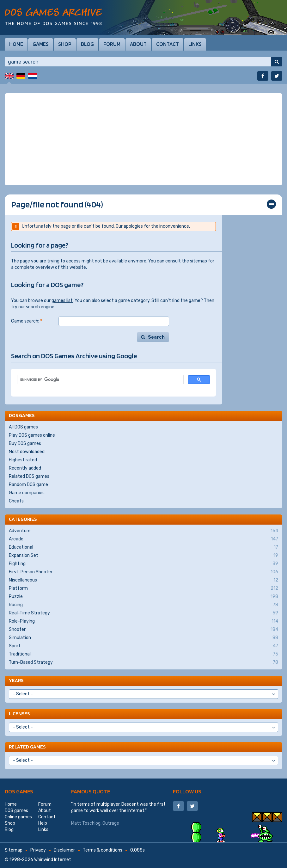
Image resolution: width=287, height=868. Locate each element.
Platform (143, 588)
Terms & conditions (103, 850)
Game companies (27, 493)
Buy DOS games (25, 443)
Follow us (187, 791)
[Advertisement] (143, 139)
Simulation (143, 638)
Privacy (38, 850)
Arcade (143, 539)
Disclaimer (64, 850)
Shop (65, 44)
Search (156, 337)
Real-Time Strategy (143, 613)
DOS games (19, 791)
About (138, 44)
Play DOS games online (32, 435)
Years (16, 680)
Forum (112, 44)
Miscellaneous (143, 580)
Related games (27, 747)
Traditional (143, 654)
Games (41, 44)
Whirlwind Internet (53, 860)
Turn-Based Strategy (143, 662)
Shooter (143, 630)
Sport (143, 646)
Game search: (27, 321)
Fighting (143, 564)
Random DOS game (28, 485)
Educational (143, 547)
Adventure (143, 531)
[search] (100, 380)
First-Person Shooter (143, 572)
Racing (143, 605)
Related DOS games (29, 476)
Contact (168, 44)
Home (16, 44)
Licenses (19, 714)
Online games (18, 817)
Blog (87, 44)
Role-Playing (143, 621)
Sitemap (14, 850)
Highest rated (23, 460)
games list (62, 301)
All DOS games (23, 427)
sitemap (198, 261)
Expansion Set (143, 556)
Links (195, 44)
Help (43, 823)
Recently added (25, 468)
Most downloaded (27, 452)
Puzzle (143, 597)
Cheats (16, 501)
